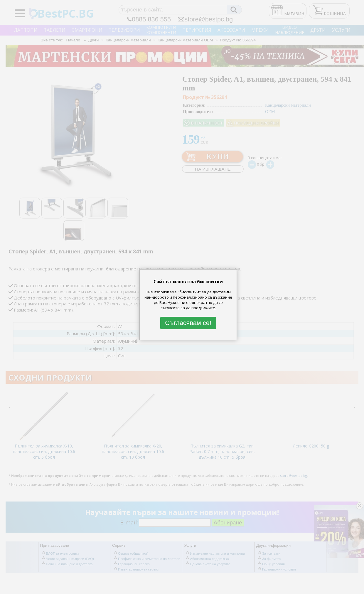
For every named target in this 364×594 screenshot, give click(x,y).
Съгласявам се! (188, 323)
